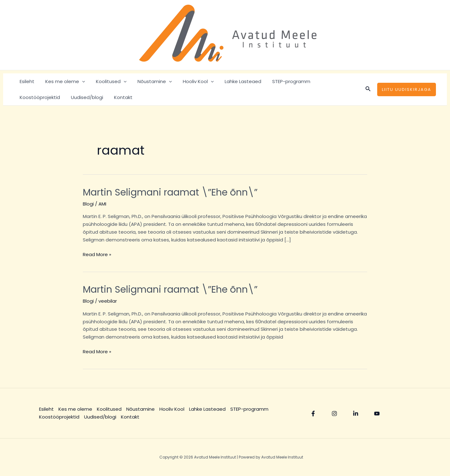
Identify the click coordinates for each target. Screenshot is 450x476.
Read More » (97, 254)
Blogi (88, 204)
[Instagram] (334, 414)
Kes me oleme (63, 81)
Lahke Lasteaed (234, 81)
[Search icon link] (368, 89)
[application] (80, 81)
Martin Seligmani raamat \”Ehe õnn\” (170, 192)
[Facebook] (313, 414)
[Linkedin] (356, 414)
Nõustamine (149, 81)
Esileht (26, 81)
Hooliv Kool (191, 81)
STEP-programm (281, 81)
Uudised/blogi (35, 97)
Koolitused (107, 81)
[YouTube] (377, 414)
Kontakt (70, 97)
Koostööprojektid (330, 81)
